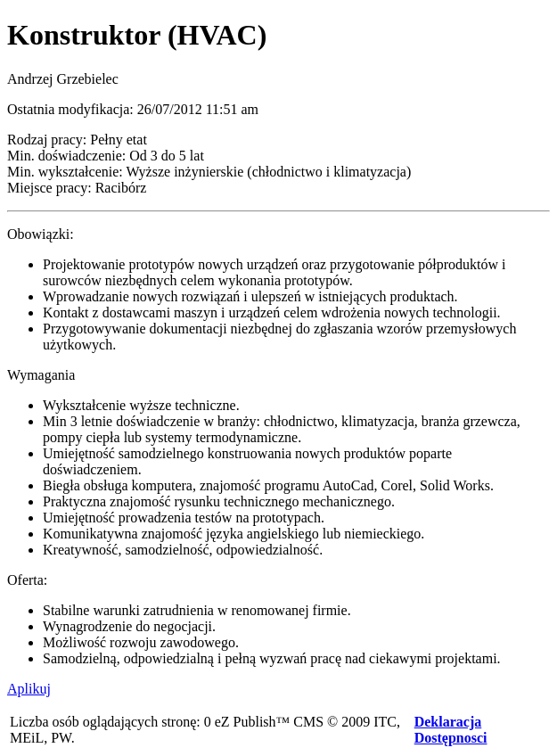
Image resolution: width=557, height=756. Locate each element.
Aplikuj (29, 689)
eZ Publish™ (253, 722)
